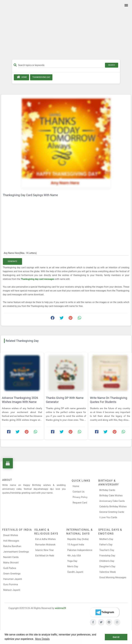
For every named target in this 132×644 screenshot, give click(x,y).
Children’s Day (107, 561)
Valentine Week (108, 572)
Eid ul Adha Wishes (45, 539)
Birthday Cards (107, 490)
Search (112, 65)
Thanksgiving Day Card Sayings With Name (30, 195)
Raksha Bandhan (12, 546)
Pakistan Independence (80, 550)
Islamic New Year (44, 550)
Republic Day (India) (78, 539)
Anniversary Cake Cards (112, 501)
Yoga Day (72, 561)
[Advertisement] (66, 31)
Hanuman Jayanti (13, 579)
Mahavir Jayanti (12, 590)
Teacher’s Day (107, 550)
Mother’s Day (106, 539)
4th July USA (74, 556)
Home (21, 77)
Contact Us (79, 492)
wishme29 (61, 608)
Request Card (80, 503)
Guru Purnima (11, 584)
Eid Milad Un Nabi (45, 556)
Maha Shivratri (11, 563)
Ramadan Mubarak (45, 545)
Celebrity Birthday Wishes (113, 506)
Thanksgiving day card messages (38, 279)
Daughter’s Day (107, 566)
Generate (12, 261)
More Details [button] (42, 639)
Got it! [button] (116, 637)
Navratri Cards (11, 557)
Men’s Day (73, 566)
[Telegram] (105, 612)
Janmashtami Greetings (16, 552)
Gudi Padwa (10, 568)
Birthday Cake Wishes (111, 496)
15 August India (76, 545)
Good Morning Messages (113, 577)
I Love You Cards (108, 517)
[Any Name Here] (66, 253)
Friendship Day (107, 556)
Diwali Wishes (11, 535)
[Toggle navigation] (126, 5)
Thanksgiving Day (41, 77)
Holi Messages (11, 541)
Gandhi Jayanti (75, 572)
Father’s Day (106, 545)
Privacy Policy (80, 497)
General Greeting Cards (112, 512)
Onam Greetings (12, 574)
